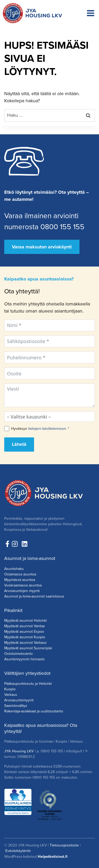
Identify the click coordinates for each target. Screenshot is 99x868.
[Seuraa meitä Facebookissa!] (7, 544)
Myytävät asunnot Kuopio (25, 637)
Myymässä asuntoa (20, 580)
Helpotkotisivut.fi (53, 856)
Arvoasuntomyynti (19, 700)
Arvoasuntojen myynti (22, 591)
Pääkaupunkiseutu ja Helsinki (28, 684)
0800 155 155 (52, 751)
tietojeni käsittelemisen (47, 428)
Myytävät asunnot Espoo (24, 632)
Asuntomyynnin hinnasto (24, 659)
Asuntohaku (14, 569)
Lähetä (19, 444)
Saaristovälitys (16, 706)
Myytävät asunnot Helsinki (25, 621)
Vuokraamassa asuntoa (23, 585)
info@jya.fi (74, 751)
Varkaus (11, 695)
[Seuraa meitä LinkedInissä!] (25, 544)
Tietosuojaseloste (64, 845)
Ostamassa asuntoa (20, 574)
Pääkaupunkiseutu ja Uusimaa (29, 741)
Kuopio (10, 689)
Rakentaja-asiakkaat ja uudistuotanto (34, 711)
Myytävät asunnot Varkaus (25, 643)
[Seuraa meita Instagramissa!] (16, 544)
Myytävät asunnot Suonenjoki (28, 648)
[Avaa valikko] (91, 13)
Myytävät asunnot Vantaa (24, 626)
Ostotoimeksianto (18, 654)
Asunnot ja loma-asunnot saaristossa (34, 596)
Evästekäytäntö (18, 851)
